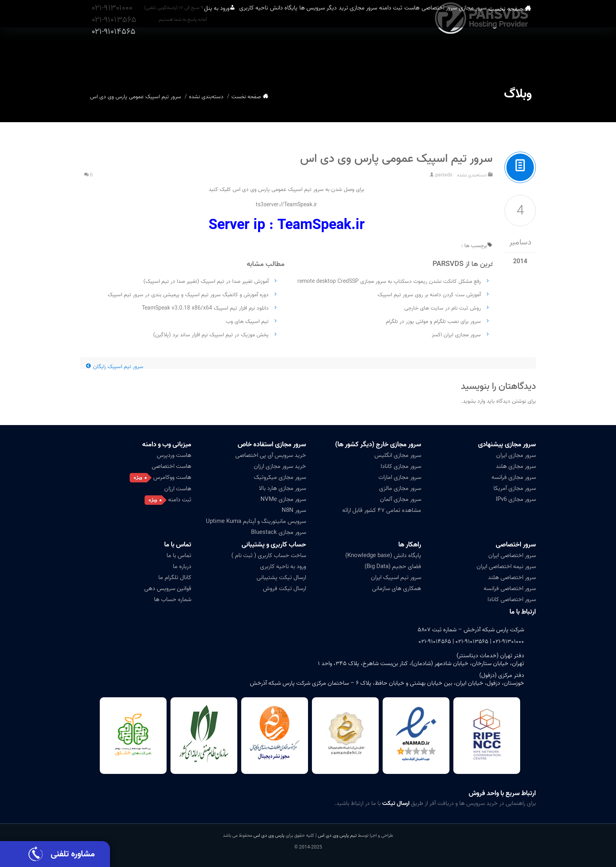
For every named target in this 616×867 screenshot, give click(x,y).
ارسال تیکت (396, 803)
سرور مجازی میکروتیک (280, 477)
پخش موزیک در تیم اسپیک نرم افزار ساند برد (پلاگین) (211, 335)
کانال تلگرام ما (175, 577)
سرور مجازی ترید (325, 55)
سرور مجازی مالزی (400, 488)
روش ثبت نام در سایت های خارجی (443, 308)
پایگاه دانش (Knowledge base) (383, 555)
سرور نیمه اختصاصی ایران (506, 566)
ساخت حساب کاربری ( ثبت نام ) (269, 555)
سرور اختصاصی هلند (512, 577)
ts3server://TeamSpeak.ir (286, 205)
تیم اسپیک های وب (247, 322)
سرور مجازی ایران (516, 455)
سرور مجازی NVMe (283, 499)
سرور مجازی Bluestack (279, 532)
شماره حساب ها (173, 599)
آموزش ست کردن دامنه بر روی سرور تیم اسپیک (429, 295)
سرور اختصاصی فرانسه (510, 588)
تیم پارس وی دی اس (337, 835)
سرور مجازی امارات (400, 477)
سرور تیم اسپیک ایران (396, 577)
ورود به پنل (132, 55)
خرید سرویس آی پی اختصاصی (271, 455)
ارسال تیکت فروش (284, 588)
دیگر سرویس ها (272, 55)
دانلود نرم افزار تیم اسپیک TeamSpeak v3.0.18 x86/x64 (205, 308)
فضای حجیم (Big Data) (393, 566)
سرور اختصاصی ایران (512, 555)
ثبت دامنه (370, 55)
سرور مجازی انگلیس (398, 455)
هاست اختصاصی (171, 466)
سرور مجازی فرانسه (514, 477)
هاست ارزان (178, 489)
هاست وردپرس (174, 455)
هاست (404, 55)
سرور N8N (294, 510)
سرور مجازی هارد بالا (282, 488)
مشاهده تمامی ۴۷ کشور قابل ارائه (382, 510)
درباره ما (182, 566)
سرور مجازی (491, 55)
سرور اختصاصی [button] (444, 55)
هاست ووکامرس (172, 477)
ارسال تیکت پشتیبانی (281, 577)
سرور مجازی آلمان (401, 499)
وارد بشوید (474, 401)
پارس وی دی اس (269, 835)
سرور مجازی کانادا (401, 466)
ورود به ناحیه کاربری (283, 566)
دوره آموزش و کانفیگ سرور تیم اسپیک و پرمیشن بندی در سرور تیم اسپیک (188, 295)
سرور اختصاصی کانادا (512, 599)
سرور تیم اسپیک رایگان (115, 367)
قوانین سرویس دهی (168, 588)
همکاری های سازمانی (397, 588)
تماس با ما (178, 545)
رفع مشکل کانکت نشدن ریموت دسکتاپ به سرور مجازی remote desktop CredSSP (389, 281)
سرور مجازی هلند (516, 466)
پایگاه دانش (225, 55)
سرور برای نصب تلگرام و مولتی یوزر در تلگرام (433, 322)
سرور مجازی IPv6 (516, 499)
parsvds (444, 175)
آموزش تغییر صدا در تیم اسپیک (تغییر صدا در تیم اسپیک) (206, 281)
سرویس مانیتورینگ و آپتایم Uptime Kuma (256, 521)
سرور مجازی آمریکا (515, 488)
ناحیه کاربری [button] (182, 55)
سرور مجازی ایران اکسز (456, 335)
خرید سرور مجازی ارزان (280, 466)
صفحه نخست (522, 55)
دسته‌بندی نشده (206, 97)
